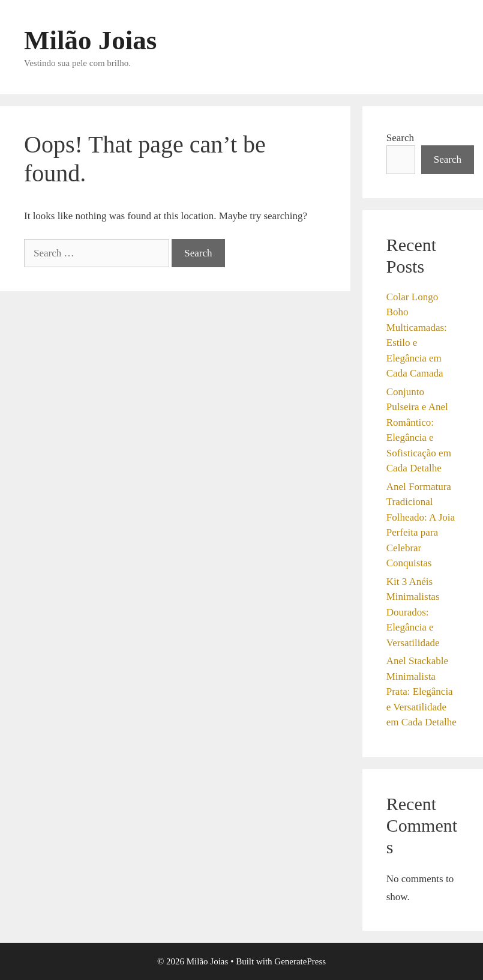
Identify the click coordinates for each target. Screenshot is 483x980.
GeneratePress (300, 961)
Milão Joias (90, 40)
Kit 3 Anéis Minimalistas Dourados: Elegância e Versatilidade (413, 612)
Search (400, 138)
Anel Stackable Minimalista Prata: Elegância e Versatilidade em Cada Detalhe (421, 691)
